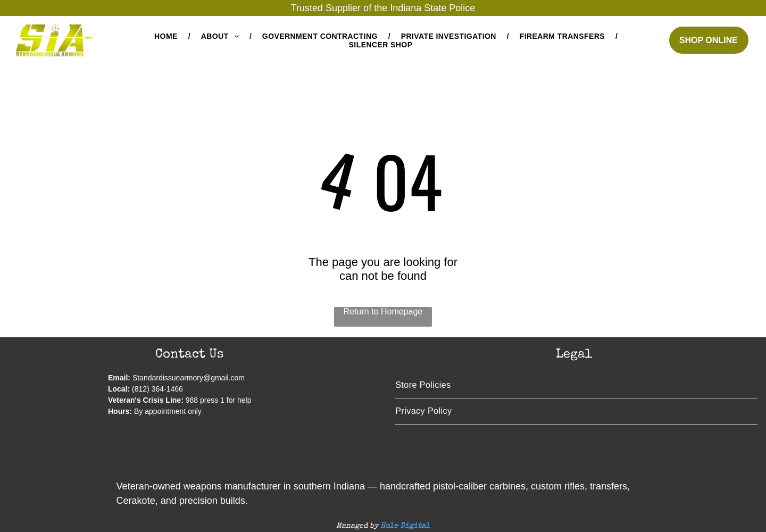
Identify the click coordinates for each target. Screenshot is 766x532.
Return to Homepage (383, 311)
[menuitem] (167, 36)
